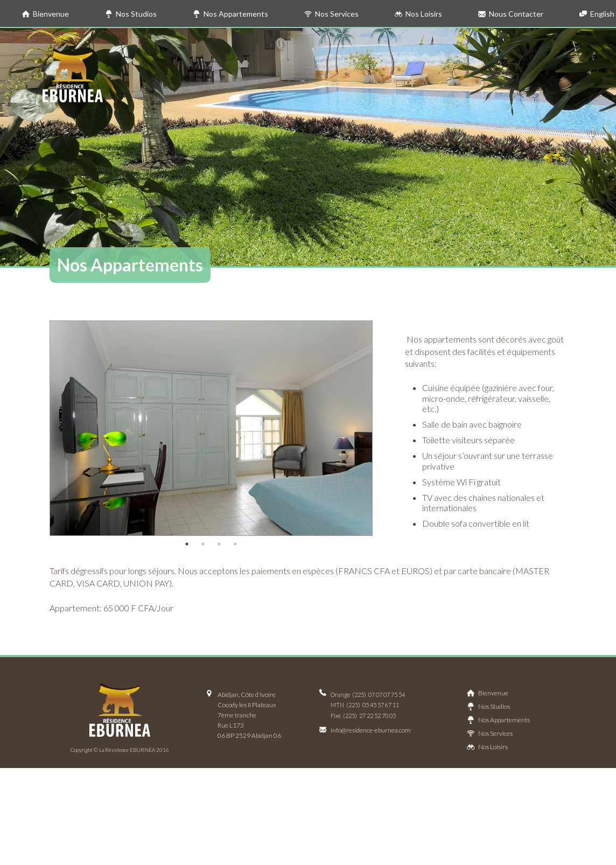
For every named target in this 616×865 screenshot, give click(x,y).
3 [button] (219, 544)
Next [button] (381, 428)
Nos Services (331, 14)
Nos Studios (131, 14)
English (597, 14)
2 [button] (203, 544)
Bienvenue (45, 14)
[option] (211, 428)
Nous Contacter (511, 14)
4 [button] (235, 544)
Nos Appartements (230, 14)
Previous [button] (41, 428)
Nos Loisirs (418, 14)
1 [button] (187, 544)
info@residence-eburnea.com (371, 730)
